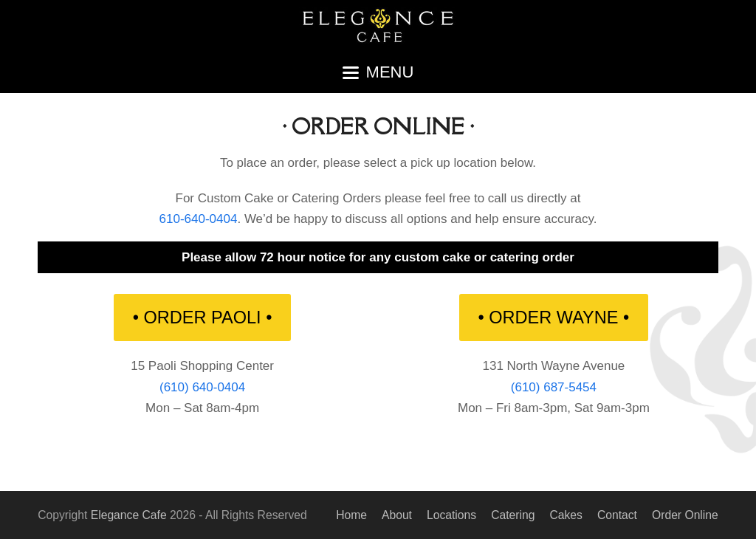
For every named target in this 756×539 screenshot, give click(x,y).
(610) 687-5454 (554, 387)
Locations (451, 515)
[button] (378, 72)
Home (351, 515)
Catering (513, 515)
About (397, 515)
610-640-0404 (199, 219)
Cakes (566, 515)
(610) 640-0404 (202, 387)
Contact (617, 515)
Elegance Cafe (129, 515)
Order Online (685, 515)
